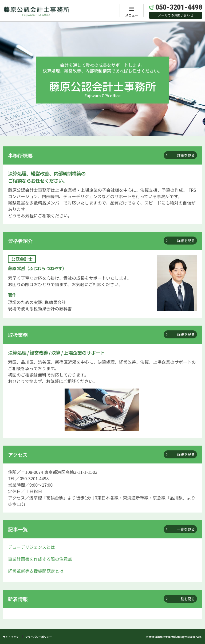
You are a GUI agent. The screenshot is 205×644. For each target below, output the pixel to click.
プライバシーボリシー (39, 637)
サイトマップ (11, 637)
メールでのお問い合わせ (176, 15)
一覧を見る (186, 529)
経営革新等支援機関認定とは (36, 571)
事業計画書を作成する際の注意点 (40, 559)
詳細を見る (186, 155)
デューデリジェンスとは (31, 547)
